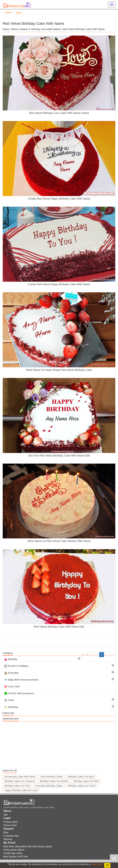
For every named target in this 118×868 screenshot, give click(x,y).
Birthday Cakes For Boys (81, 777)
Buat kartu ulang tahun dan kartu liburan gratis (28, 846)
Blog (6, 832)
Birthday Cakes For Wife (86, 781)
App (5, 815)
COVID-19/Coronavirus (19, 693)
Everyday (11, 673)
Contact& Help (11, 836)
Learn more (97, 864)
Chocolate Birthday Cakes (49, 786)
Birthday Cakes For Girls (17, 786)
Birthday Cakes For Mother (54, 781)
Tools (9, 700)
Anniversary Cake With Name (20, 777)
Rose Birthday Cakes (52, 777)
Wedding (11, 707)
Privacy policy (11, 822)
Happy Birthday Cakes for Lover (21, 790)
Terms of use (10, 825)
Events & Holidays (16, 666)
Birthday (11, 659)
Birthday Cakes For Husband (20, 781)
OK (107, 865)
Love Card (12, 686)
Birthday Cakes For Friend (82, 786)
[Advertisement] (59, 745)
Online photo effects (14, 850)
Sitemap (8, 839)
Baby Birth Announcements (21, 680)
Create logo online (13, 853)
